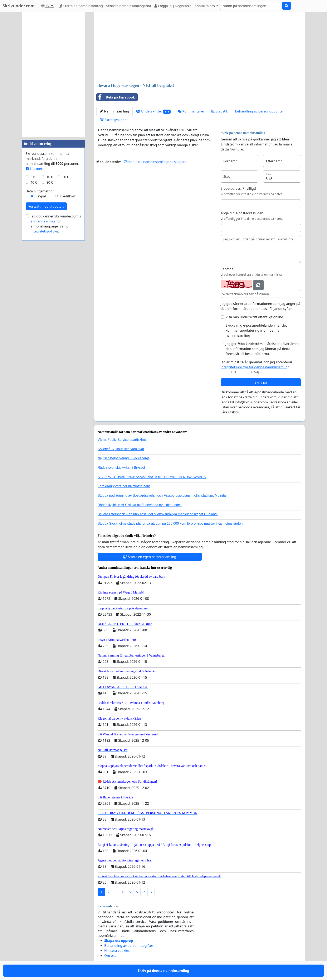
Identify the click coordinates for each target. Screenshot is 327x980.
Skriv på (261, 382)
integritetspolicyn (44, 231)
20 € (66, 177)
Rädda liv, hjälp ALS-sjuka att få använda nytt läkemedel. (140, 505)
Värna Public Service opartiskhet (122, 440)
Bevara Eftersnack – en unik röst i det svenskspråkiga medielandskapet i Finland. (158, 514)
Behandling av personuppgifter (260, 111)
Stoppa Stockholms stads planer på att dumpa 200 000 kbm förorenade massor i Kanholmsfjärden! (171, 523)
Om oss (110, 956)
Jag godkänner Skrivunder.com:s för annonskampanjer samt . (56, 224)
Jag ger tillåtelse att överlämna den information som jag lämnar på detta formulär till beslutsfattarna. (262, 349)
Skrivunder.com (19, 6)
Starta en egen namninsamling (150, 557)
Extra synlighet (114, 120)
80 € (50, 182)
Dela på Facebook (116, 97)
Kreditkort (68, 196)
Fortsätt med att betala (46, 206)
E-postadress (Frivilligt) (238, 188)
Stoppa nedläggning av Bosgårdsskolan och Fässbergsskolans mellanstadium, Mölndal (162, 496)
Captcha (227, 269)
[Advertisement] (199, 48)
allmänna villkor (43, 221)
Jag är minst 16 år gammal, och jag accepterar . (257, 365)
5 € (33, 177)
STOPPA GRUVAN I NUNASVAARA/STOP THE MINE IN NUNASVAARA (152, 477)
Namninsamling (114, 111)
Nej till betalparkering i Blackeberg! (123, 458)
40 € (34, 182)
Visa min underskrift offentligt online (254, 317)
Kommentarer (191, 111)
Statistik (220, 111)
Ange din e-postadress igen (242, 213)
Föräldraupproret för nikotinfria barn (124, 486)
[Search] (251, 6)
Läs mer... (35, 169)
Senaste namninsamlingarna (129, 6)
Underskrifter (153, 111)
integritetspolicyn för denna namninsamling (255, 367)
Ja (235, 372)
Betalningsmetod (39, 191)
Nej (256, 372)
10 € (50, 177)
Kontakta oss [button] (205, 6)
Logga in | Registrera (173, 6)
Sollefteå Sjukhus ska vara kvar (121, 449)
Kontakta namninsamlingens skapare (155, 162)
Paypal (41, 196)
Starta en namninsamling (81, 6)
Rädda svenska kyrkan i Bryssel (121, 468)
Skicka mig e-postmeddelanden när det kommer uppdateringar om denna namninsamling (256, 330)
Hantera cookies (117, 951)
